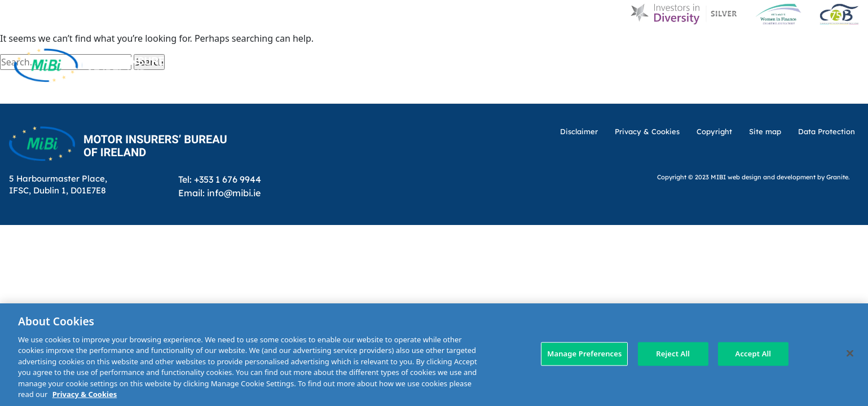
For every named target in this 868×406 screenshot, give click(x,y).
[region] (434, 355)
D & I (468, 46)
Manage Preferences (584, 354)
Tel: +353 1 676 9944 (220, 179)
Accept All (754, 354)
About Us (517, 46)
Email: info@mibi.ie (219, 193)
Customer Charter (663, 46)
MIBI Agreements (503, 89)
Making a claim (595, 89)
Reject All (673, 354)
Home (428, 46)
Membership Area (820, 89)
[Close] (850, 353)
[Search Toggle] (850, 46)
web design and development (772, 177)
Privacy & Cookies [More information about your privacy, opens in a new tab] (85, 394)
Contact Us (750, 46)
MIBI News (579, 46)
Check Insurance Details (705, 89)
